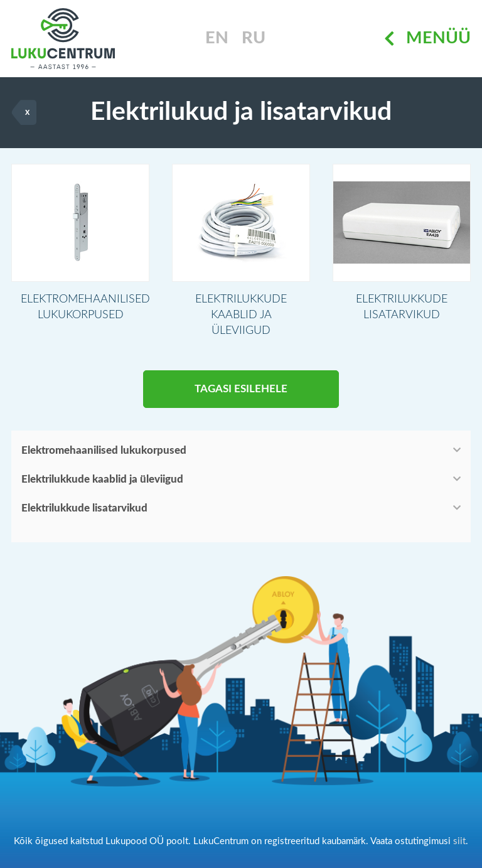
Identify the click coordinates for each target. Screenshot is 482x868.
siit (459, 841)
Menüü (427, 39)
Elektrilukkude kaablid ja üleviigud (102, 479)
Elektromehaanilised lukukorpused (104, 450)
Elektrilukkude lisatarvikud (84, 508)
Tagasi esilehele (241, 389)
